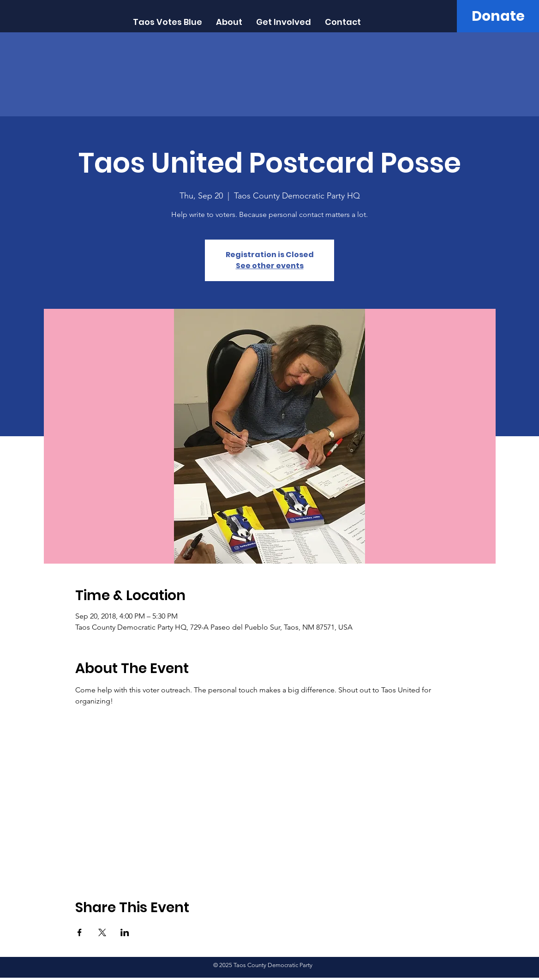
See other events (270, 266)
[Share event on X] (102, 932)
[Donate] (498, 16)
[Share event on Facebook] (80, 932)
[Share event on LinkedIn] (125, 932)
